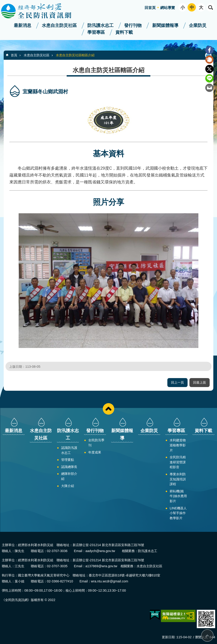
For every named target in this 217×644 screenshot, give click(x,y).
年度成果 (95, 452)
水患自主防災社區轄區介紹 (75, 55)
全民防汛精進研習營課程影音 (178, 462)
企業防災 (198, 25)
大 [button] (201, 7)
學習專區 (96, 32)
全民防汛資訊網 (40, 11)
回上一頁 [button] (177, 382)
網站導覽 (168, 8)
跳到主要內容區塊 (2, 2)
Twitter (209, 69)
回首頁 (150, 8)
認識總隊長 (69, 467)
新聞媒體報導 (165, 25)
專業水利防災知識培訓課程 (178, 479)
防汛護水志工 (100, 25)
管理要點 (68, 460)
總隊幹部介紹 (69, 476)
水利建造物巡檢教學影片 (178, 445)
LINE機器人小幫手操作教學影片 (178, 513)
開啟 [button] (211, 7)
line (209, 78)
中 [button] (192, 7)
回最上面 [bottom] (207, 635)
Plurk (209, 60)
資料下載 (124, 32)
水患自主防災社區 (59, 25)
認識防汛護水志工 (69, 450)
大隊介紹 (68, 486)
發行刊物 (133, 25)
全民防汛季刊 (96, 443)
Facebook (209, 50)
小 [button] (183, 7)
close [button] (108, 409)
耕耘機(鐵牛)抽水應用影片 (178, 496)
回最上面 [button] (200, 382)
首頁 (14, 55)
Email (209, 88)
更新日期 (168, 637)
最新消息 (23, 25)
